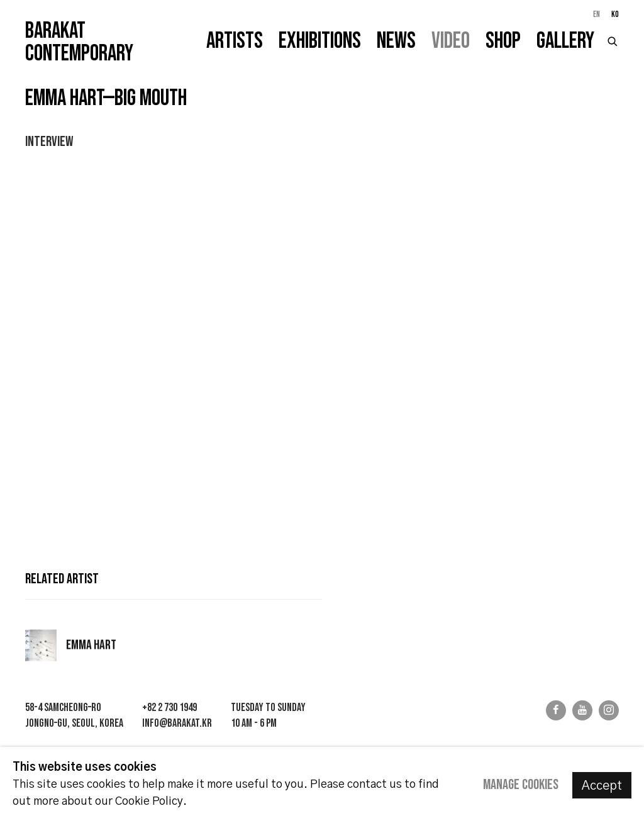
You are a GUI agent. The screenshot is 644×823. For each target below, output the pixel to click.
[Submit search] (613, 39)
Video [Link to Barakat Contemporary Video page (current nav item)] (451, 41)
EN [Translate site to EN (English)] (597, 14)
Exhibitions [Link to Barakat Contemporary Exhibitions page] (320, 41)
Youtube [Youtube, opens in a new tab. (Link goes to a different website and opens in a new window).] (582, 710)
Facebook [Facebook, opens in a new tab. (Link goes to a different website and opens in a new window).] (556, 710)
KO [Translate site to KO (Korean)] (615, 14)
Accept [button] (602, 786)
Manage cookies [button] (521, 785)
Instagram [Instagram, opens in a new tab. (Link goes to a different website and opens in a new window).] (609, 710)
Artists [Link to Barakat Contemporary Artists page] (235, 41)
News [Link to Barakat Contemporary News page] (396, 41)
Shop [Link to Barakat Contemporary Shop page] (503, 41)
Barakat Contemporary (79, 43)
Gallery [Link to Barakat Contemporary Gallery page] (565, 41)
